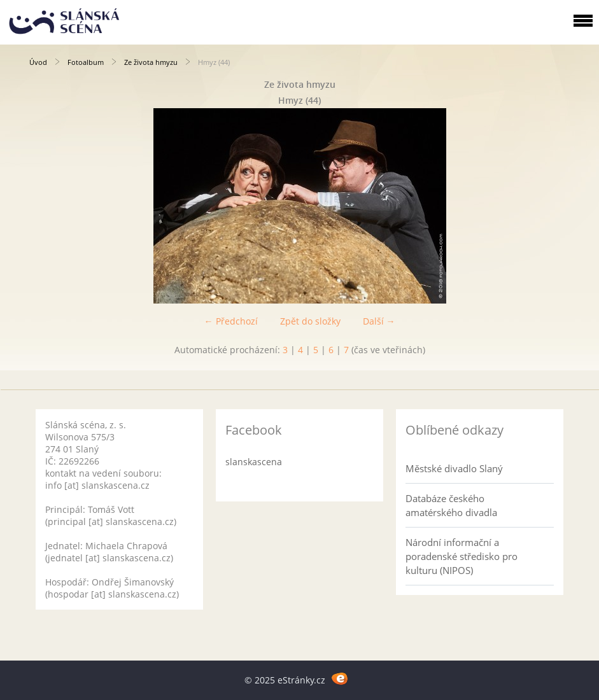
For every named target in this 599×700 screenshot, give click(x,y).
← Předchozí (231, 321)
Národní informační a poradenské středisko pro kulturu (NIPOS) (462, 556)
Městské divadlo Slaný (454, 468)
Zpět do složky (310, 321)
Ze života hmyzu (151, 62)
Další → (379, 321)
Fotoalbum (86, 62)
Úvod (38, 62)
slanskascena (254, 462)
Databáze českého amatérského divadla (451, 505)
